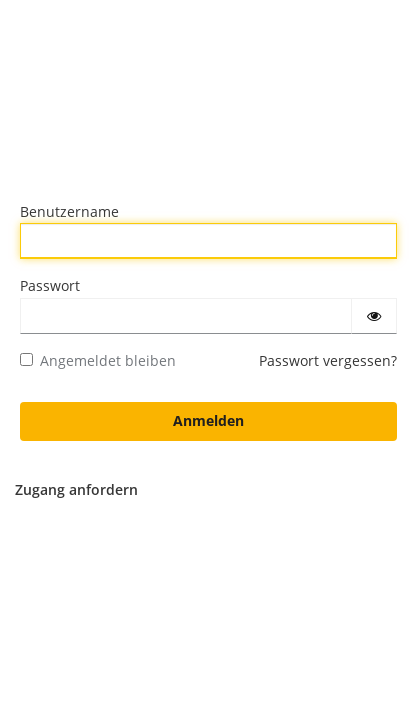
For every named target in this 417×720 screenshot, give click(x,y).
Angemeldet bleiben (98, 360)
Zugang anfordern (76, 489)
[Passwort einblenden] (374, 316)
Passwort (50, 285)
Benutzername (69, 211)
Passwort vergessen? (328, 360)
